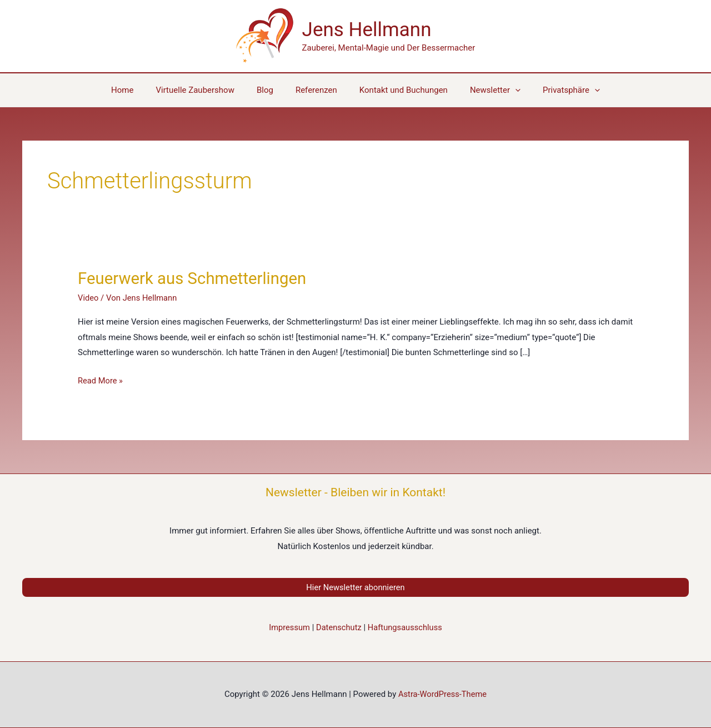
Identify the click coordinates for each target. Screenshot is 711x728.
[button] (555, 90)
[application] (504, 90)
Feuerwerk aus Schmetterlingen (195, 278)
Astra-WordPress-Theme (442, 695)
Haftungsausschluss (406, 628)
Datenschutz (338, 628)
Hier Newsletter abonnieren (355, 587)
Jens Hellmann (367, 30)
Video (88, 298)
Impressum (288, 628)
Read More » (101, 381)
